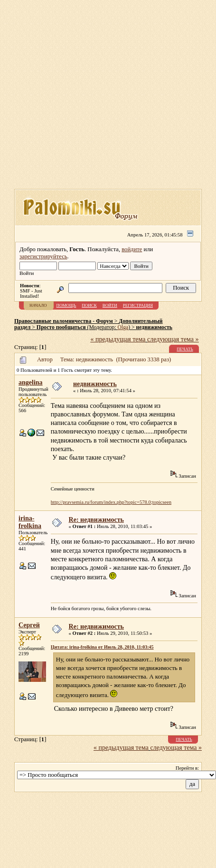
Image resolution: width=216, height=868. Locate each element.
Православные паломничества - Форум (64, 321)
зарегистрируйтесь (43, 256)
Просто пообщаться (61, 327)
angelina (31, 382)
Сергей (29, 625)
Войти (110, 305)
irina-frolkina (30, 522)
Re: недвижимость (96, 520)
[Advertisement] (89, 98)
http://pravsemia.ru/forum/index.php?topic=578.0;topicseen (111, 502)
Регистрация (138, 305)
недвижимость (155, 327)
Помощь (66, 305)
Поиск (89, 305)
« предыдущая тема (118, 339)
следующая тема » (173, 339)
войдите (132, 249)
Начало (38, 305)
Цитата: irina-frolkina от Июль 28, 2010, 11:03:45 (102, 647)
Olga (123, 327)
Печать (185, 349)
